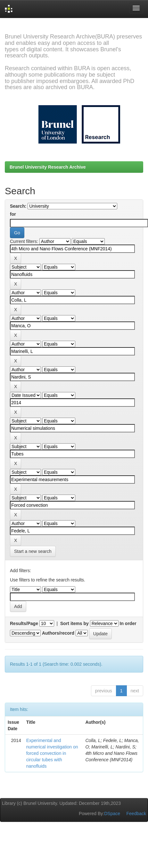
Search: (18, 206)
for (13, 214)
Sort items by (74, 623)
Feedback (136, 814)
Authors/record (58, 633)
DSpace (112, 814)
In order (128, 623)
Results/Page (24, 623)
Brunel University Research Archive (48, 167)
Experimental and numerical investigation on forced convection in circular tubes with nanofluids (52, 753)
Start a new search (33, 551)
